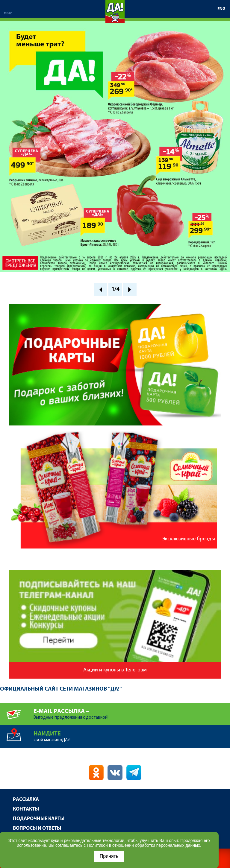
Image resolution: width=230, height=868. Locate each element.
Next (130, 289)
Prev (100, 289)
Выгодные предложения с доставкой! (132, 711)
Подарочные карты (39, 819)
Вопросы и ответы (37, 828)
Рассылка (26, 800)
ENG (221, 9)
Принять (109, 856)
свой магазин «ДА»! (132, 734)
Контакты (26, 809)
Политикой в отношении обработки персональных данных (143, 845)
